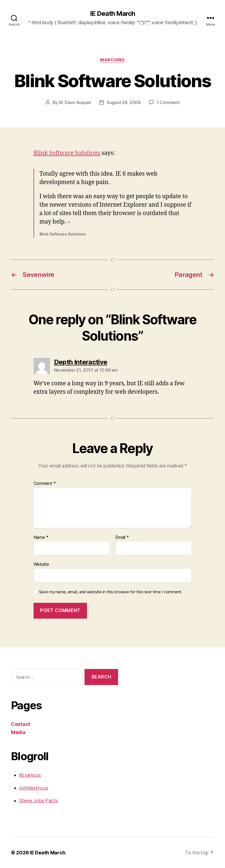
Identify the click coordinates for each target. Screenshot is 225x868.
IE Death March (112, 14)
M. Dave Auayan (75, 102)
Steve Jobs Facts (38, 801)
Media (18, 732)
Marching (112, 60)
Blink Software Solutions (67, 153)
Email (122, 537)
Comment (45, 484)
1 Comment (168, 102)
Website (41, 564)
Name (41, 537)
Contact (20, 724)
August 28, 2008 (124, 102)
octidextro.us (34, 788)
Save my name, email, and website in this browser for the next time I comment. (111, 592)
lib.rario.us (30, 775)
